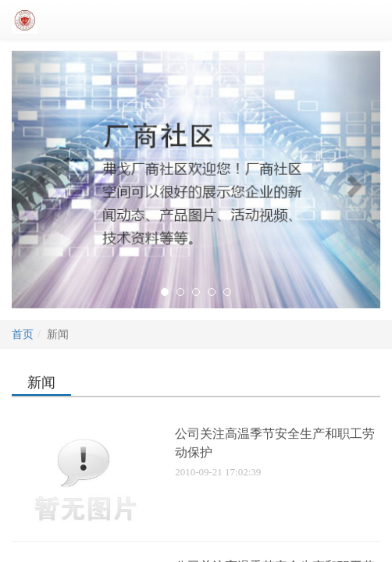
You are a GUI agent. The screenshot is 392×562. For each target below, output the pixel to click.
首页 (23, 334)
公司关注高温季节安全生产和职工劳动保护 (275, 443)
